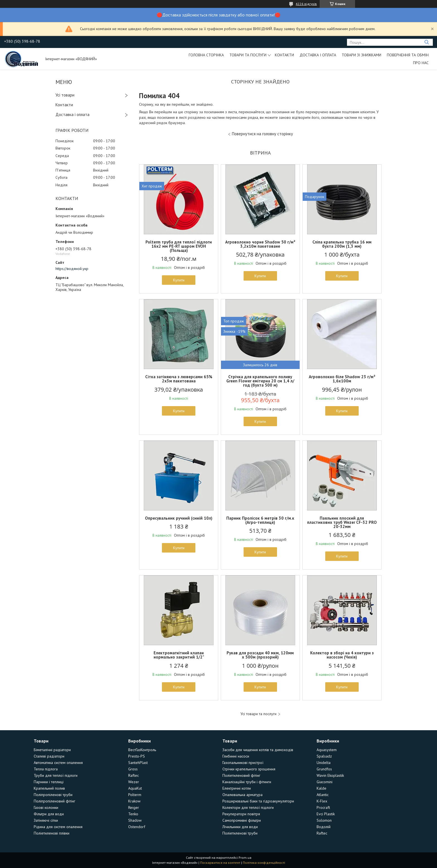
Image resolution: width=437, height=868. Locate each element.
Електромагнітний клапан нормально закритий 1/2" (179, 655)
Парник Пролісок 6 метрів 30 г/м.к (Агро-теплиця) (260, 520)
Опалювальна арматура (242, 795)
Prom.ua (245, 858)
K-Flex (322, 801)
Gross (133, 769)
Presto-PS (137, 756)
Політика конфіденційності (264, 863)
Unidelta (324, 763)
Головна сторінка (206, 55)
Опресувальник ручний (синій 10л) (179, 518)
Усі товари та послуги (258, 714)
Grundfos (324, 769)
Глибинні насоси (236, 756)
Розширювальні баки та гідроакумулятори (258, 801)
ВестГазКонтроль (142, 750)
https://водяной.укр (72, 269)
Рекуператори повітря (241, 814)
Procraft (323, 807)
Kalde (321, 788)
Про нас (421, 63)
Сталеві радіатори (49, 756)
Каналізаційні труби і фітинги (247, 782)
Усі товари (65, 95)
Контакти (284, 55)
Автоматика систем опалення (58, 763)
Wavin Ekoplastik (330, 775)
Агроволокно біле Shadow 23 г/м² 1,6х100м (342, 379)
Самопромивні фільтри (242, 820)
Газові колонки (46, 807)
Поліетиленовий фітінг (241, 775)
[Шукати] (427, 42)
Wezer (134, 782)
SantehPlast (138, 763)
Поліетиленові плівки (52, 833)
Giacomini (325, 782)
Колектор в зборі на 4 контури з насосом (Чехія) (342, 655)
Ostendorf (137, 827)
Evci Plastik (326, 814)
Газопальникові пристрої (243, 763)
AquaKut (135, 788)
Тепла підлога (46, 769)
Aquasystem (327, 750)
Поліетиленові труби (240, 833)
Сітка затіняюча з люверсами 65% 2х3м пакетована (179, 379)
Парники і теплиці (49, 782)
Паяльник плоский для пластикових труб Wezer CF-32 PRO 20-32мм (342, 522)
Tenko (133, 814)
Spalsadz (324, 756)
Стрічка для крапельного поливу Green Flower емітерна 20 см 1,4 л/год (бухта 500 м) (260, 381)
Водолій (324, 827)
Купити (179, 280)
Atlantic (323, 795)
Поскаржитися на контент (220, 863)
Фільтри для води (49, 814)
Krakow (134, 801)
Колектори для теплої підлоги (248, 807)
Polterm (135, 795)
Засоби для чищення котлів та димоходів (258, 750)
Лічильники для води (240, 827)
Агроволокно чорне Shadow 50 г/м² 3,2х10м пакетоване (260, 244)
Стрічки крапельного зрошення (249, 769)
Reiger (134, 807)
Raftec (133, 775)
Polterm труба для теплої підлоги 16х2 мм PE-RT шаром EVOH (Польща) (179, 246)
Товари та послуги (248, 55)
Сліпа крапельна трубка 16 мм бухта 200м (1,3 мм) (342, 244)
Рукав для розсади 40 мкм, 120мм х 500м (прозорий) (260, 655)
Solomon (324, 820)
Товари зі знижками (361, 55)
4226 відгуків (306, 4)
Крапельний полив (49, 788)
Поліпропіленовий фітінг (54, 801)
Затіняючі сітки (46, 820)
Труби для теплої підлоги (56, 775)
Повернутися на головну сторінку (262, 134)
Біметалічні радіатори (52, 750)
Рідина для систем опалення (58, 827)
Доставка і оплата (318, 55)
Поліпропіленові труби (53, 795)
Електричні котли (237, 788)
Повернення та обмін (408, 55)
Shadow (135, 820)
